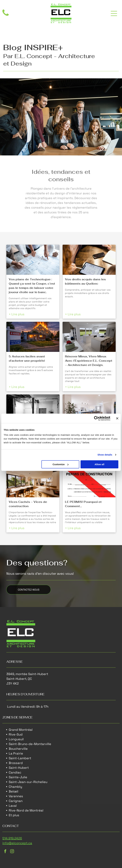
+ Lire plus (17, 314)
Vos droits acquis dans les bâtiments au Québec (85, 281)
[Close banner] (117, 418)
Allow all (99, 464)
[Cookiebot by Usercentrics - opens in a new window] (96, 418)
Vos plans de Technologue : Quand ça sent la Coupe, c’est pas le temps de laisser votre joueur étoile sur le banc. (32, 286)
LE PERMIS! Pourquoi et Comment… (83, 504)
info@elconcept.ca (17, 843)
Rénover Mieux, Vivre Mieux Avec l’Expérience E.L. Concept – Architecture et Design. (89, 361)
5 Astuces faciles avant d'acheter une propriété (27, 359)
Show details (105, 455)
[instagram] (12, 852)
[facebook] (5, 852)
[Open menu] (114, 13)
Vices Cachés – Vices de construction (28, 504)
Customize (61, 464)
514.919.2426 (12, 838)
